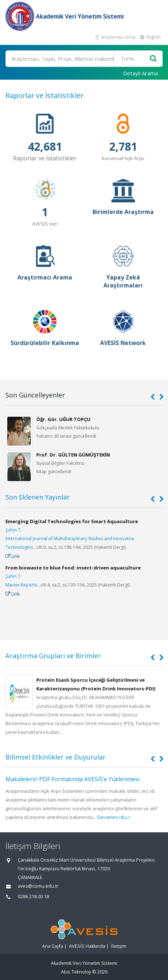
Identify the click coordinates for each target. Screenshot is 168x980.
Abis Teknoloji (76, 972)
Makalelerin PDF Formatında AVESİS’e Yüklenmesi (73, 779)
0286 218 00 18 (33, 897)
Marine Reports (21, 585)
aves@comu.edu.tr (38, 886)
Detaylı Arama (140, 73)
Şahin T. (13, 530)
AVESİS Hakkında (87, 946)
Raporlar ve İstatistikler (44, 95)
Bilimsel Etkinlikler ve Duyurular (56, 757)
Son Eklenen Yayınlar (38, 497)
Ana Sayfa (53, 946)
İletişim (119, 946)
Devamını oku (114, 817)
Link (13, 556)
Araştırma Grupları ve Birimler (53, 656)
